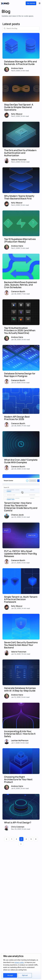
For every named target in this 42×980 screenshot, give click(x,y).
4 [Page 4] (26, 839)
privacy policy (19, 962)
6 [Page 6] (36, 839)
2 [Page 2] (16, 839)
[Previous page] (7, 839)
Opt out (25, 975)
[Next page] (21, 844)
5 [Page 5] (31, 839)
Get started (31, 3)
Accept (10, 975)
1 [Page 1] (12, 839)
